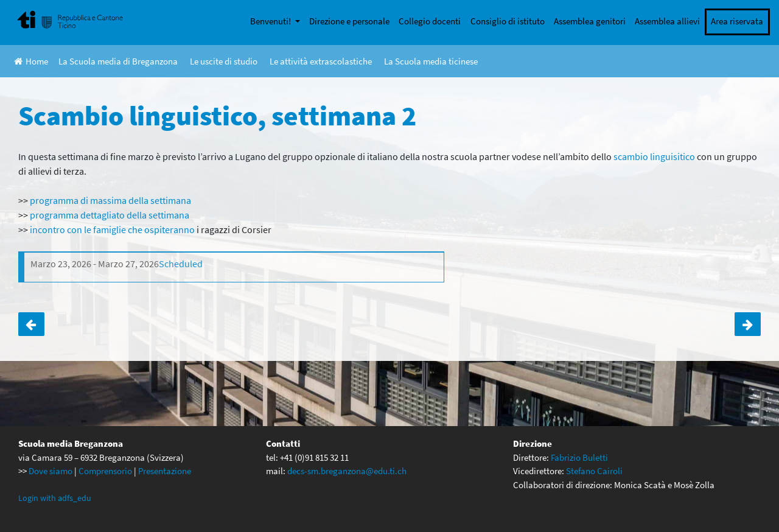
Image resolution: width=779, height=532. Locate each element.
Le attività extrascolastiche (321, 61)
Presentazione (165, 471)
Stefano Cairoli (594, 471)
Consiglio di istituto (508, 21)
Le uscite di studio (224, 61)
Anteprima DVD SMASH (748, 324)
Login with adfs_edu (55, 498)
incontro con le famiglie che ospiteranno (112, 229)
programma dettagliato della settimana (110, 215)
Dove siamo (51, 471)
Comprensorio (105, 471)
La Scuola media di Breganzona (118, 61)
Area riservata (737, 21)
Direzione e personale (349, 21)
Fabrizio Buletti (579, 457)
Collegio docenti (430, 21)
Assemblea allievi (667, 21)
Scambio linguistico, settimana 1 (31, 324)
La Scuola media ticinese (431, 61)
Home (31, 61)
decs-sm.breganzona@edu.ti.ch (347, 471)
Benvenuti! (271, 21)
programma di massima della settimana (110, 200)
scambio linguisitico (654, 156)
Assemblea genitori (590, 21)
